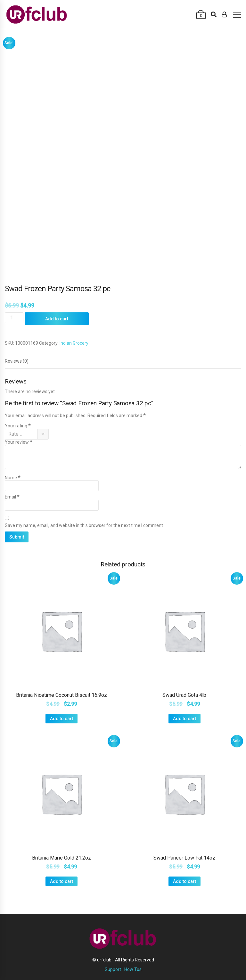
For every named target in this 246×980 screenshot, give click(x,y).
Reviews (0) (17, 361)
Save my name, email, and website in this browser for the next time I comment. (84, 525)
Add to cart (57, 319)
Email (12, 497)
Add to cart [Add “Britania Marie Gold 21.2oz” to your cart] (61, 881)
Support (113, 969)
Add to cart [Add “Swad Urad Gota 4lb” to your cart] (184, 719)
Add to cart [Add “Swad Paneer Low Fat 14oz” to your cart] (184, 881)
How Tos (133, 969)
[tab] (17, 361)
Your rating (18, 426)
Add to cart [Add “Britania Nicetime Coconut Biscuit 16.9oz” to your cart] (61, 719)
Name (12, 478)
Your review (18, 442)
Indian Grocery (74, 343)
